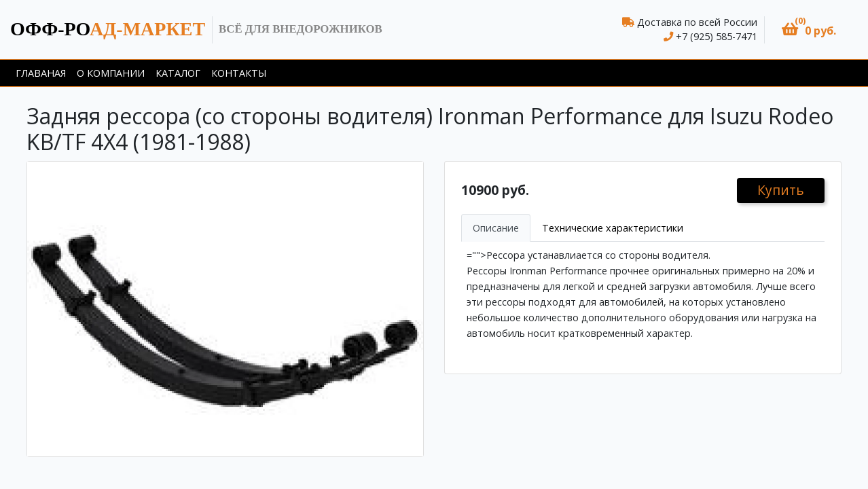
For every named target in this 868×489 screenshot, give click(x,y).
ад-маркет (108, 29)
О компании (111, 73)
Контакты (239, 73)
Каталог (178, 73)
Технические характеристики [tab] (613, 228)
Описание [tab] (496, 228)
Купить (781, 190)
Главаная (41, 73)
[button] (809, 30)
